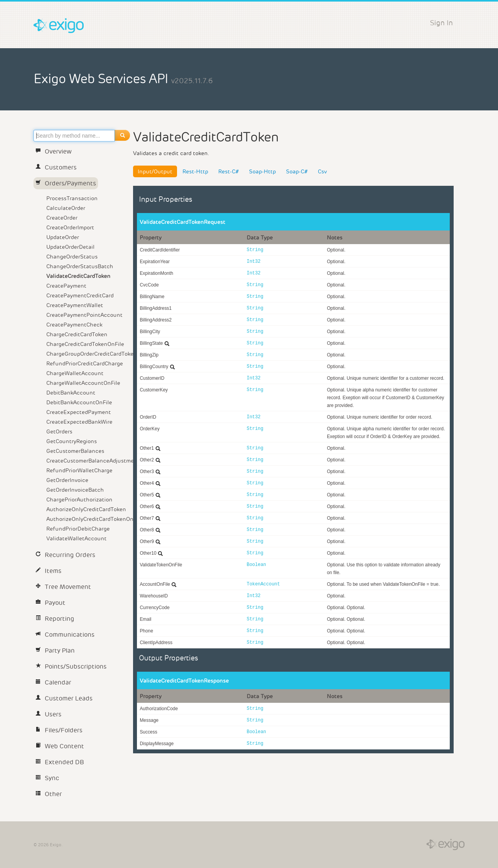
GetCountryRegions (72, 441)
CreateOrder (62, 218)
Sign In (441, 23)
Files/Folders (59, 730)
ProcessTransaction (72, 198)
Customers (56, 167)
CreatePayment (66, 286)
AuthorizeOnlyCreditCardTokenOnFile (88, 519)
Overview (53, 151)
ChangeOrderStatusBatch (80, 266)
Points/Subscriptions (71, 666)
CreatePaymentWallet (75, 305)
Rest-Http (195, 171)
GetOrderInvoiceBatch (75, 490)
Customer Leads (64, 698)
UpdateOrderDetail (70, 247)
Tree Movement (63, 587)
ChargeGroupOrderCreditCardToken (88, 354)
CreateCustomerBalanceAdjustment (88, 461)
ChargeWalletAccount (75, 373)
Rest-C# (229, 171)
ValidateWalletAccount (76, 538)
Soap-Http (262, 171)
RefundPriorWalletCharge (79, 470)
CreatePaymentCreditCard (80, 295)
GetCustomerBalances (75, 451)
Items (48, 571)
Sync (47, 778)
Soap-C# (297, 171)
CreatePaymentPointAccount (84, 315)
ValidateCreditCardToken (78, 276)
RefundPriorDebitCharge (78, 529)
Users (48, 714)
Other (49, 794)
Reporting (55, 619)
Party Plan (55, 651)
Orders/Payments (66, 183)
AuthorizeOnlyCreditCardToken (86, 509)
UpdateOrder (63, 237)
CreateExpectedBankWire (79, 422)
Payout (50, 603)
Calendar (53, 682)
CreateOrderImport (70, 227)
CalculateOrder (66, 208)
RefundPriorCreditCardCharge (85, 363)
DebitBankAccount (71, 393)
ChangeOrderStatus (72, 257)
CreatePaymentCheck (74, 325)
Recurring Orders (65, 555)
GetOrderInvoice (67, 480)
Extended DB (60, 762)
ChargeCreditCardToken (77, 334)
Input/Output (155, 171)
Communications (65, 635)
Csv (322, 171)
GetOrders (59, 431)
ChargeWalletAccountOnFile (83, 383)
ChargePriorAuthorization (79, 499)
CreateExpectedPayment (79, 412)
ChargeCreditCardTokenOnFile (85, 344)
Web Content (60, 746)
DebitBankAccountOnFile (79, 402)
